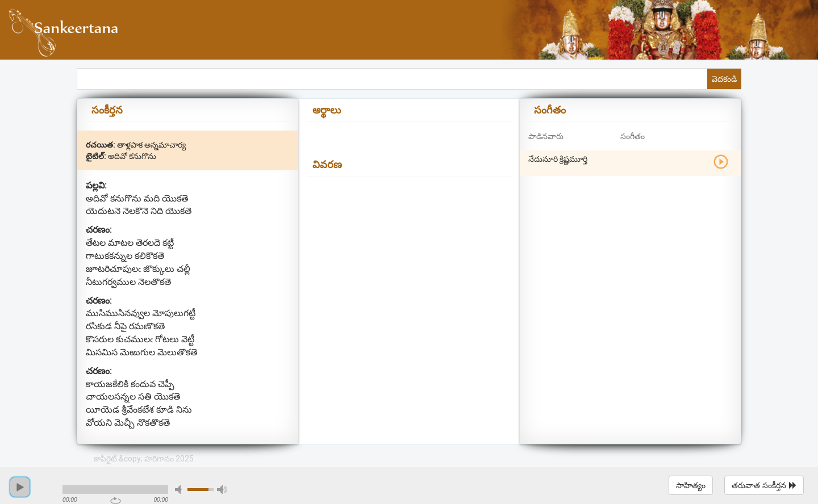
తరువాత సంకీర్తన (764, 485)
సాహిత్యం (691, 485)
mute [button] (180, 490)
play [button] (20, 487)
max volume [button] (222, 490)
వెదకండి (724, 79)
